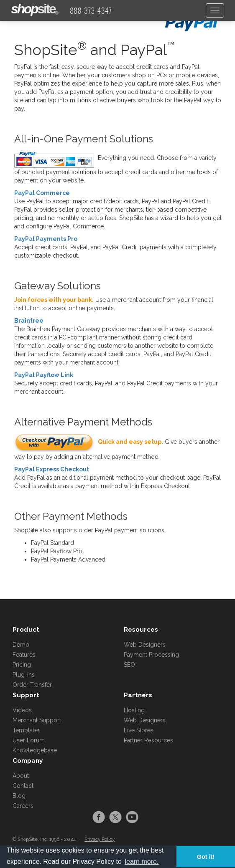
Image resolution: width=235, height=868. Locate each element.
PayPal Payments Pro (46, 239)
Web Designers (145, 645)
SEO (129, 665)
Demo (21, 645)
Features (24, 655)
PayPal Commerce (42, 193)
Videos (22, 710)
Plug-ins (24, 675)
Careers (23, 806)
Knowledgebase (35, 750)
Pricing (22, 665)
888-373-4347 (91, 10)
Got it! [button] (206, 857)
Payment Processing (151, 655)
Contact (23, 786)
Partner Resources (148, 740)
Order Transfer (32, 685)
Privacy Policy (100, 839)
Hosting (134, 710)
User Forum (29, 740)
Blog (19, 796)
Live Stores (139, 730)
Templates (27, 730)
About (21, 776)
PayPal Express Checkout (52, 469)
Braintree (29, 321)
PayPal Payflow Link (44, 375)
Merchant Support (37, 720)
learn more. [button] (142, 862)
